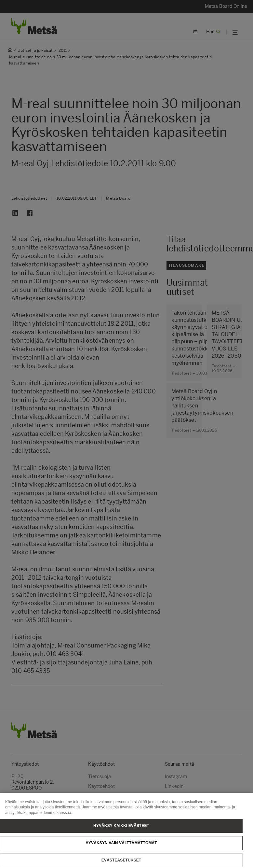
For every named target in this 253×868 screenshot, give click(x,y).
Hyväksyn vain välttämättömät (121, 847)
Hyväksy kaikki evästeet (121, 830)
